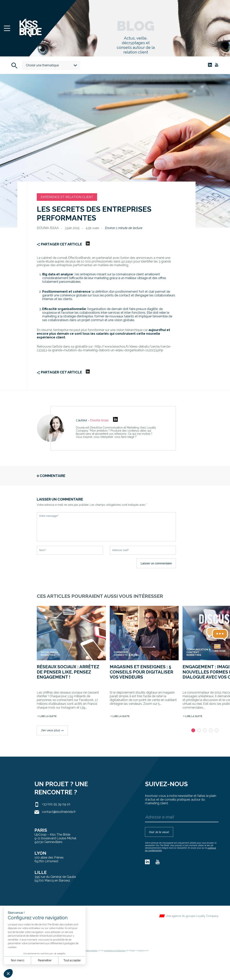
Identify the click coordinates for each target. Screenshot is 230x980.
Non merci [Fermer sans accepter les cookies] (18, 960)
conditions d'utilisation (115, 951)
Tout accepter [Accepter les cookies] (72, 960)
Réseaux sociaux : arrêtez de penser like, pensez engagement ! (68, 672)
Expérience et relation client (67, 197)
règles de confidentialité (86, 951)
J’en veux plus (52, 730)
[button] (8, 973)
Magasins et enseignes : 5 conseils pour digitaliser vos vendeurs (141, 672)
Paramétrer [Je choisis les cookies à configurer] (45, 960)
